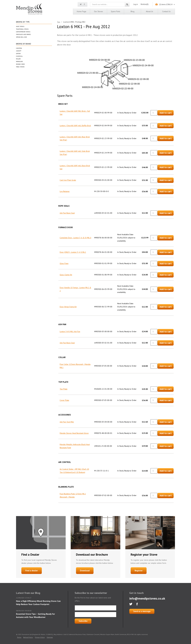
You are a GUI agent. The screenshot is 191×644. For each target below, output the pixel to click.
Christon (19, 48)
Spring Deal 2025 (21, 37)
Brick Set (63, 104)
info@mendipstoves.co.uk (147, 598)
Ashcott (19, 51)
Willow (18, 59)
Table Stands (20, 67)
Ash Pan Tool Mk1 (67, 422)
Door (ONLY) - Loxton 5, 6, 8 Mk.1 (73, 252)
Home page (82, 11)
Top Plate (63, 382)
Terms (19, 637)
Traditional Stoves (22, 29)
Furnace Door (66, 227)
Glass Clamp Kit (66, 275)
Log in (136, 4)
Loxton (18, 54)
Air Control (65, 462)
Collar (62, 357)
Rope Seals (64, 206)
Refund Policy (28, 637)
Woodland (19, 62)
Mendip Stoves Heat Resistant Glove (74, 433)
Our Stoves (98, 11)
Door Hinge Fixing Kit (68, 307)
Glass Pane (64, 263)
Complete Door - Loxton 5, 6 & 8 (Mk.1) (75, 238)
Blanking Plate (66, 487)
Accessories (65, 415)
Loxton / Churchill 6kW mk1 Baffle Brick (75, 126)
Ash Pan (62, 324)
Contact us (166, 11)
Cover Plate (64, 400)
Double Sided (20, 64)
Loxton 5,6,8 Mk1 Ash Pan (70, 331)
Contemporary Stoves (23, 32)
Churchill (19, 56)
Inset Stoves (20, 26)
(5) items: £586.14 (166, 4)
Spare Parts (116, 11)
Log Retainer (65, 191)
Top (58, 22)
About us (149, 11)
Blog (133, 11)
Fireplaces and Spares (23, 34)
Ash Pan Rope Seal (67, 213)
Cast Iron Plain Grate (68, 180)
